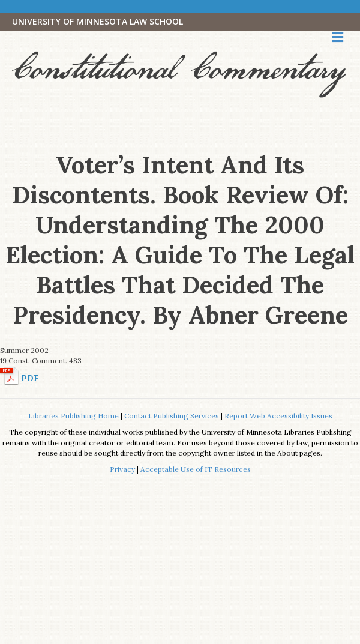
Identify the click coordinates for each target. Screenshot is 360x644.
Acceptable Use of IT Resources (196, 469)
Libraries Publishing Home (73, 416)
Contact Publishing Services (172, 416)
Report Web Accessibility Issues (278, 416)
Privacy (122, 469)
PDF (30, 378)
